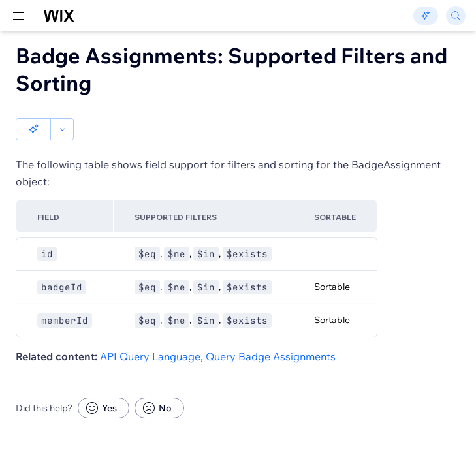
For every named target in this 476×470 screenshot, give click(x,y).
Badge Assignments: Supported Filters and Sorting (231, 69)
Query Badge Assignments (271, 334)
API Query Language (150, 334)
